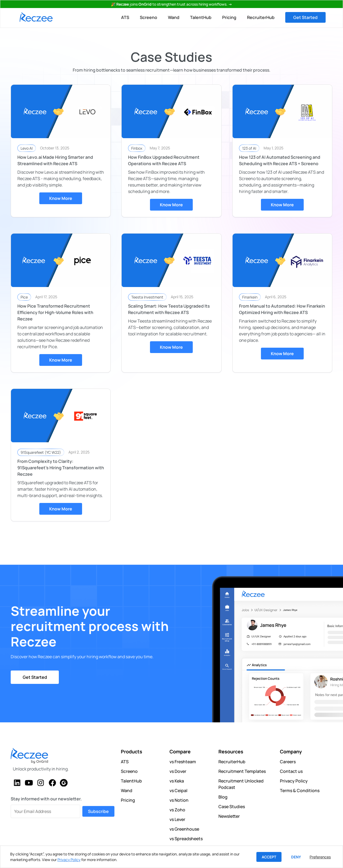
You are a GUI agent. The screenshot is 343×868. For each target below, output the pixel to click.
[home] (36, 17)
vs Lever (177, 819)
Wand (174, 17)
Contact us (291, 771)
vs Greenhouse (184, 829)
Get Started (305, 17)
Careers (288, 762)
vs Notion (179, 800)
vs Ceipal (178, 790)
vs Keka (177, 781)
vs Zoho (177, 810)
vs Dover (178, 771)
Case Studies (232, 807)
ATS (125, 17)
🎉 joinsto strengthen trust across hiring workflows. (171, 4)
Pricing (229, 17)
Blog (223, 797)
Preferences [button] (320, 857)
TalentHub (201, 17)
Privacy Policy (294, 781)
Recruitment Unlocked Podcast (241, 784)
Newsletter (229, 816)
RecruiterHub (261, 17)
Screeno (149, 17)
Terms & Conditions (300, 790)
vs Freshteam (183, 762)
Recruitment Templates (242, 771)
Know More (61, 198)
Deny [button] (296, 857)
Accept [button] (269, 857)
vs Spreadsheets (186, 839)
